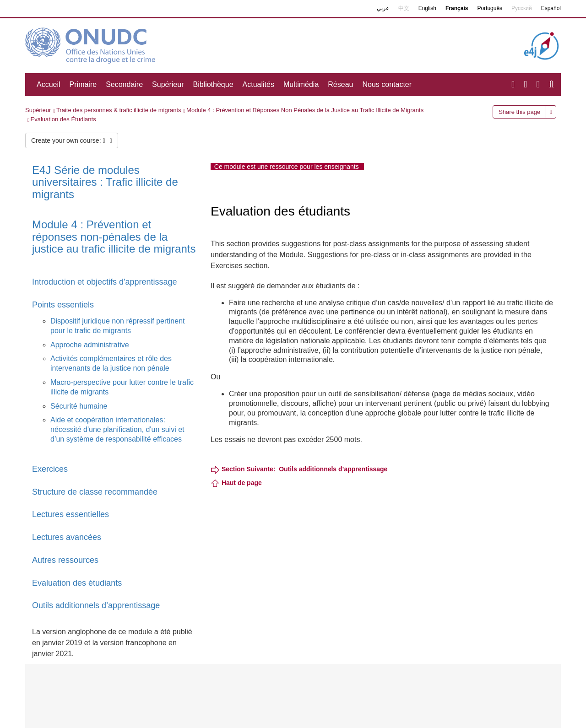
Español (551, 8)
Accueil (49, 84)
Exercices (50, 469)
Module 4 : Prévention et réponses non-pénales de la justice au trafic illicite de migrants (114, 237)
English (427, 8)
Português (490, 8)
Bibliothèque (213, 84)
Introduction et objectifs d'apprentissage (106, 282)
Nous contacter (387, 84)
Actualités (258, 84)
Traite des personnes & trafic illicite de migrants (119, 110)
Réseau (340, 84)
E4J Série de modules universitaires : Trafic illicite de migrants (105, 182)
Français (457, 8)
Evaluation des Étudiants (63, 119)
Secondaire (124, 84)
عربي (383, 8)
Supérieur (168, 84)
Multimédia (301, 84)
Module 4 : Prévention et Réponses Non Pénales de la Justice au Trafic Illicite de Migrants (305, 110)
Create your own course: (72, 140)
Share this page (519, 112)
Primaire (83, 84)
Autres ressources (65, 560)
